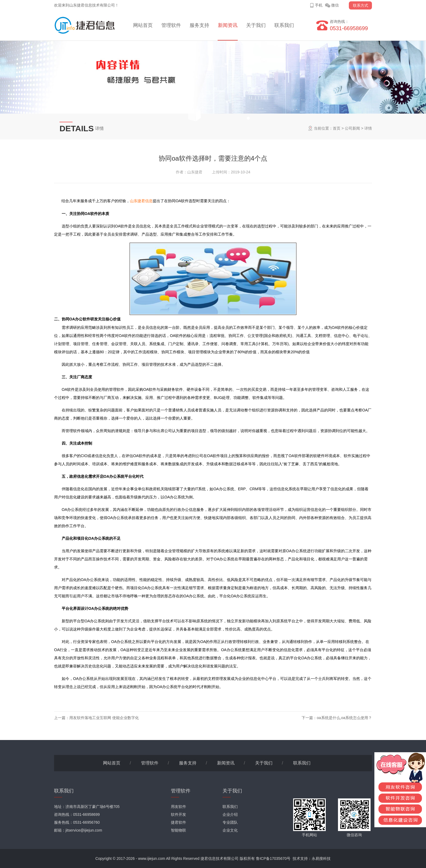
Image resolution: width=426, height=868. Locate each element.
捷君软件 (178, 822)
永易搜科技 (321, 858)
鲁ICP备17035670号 (273, 858)
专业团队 (230, 822)
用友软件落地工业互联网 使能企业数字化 (104, 718)
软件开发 (178, 814)
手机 (319, 5)
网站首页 (143, 25)
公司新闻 (352, 128)
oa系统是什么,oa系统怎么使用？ (344, 718)
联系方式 (361, 5)
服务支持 (199, 25)
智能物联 (178, 830)
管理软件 (171, 25)
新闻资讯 (228, 25)
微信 (335, 5)
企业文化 (230, 830)
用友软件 (178, 807)
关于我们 (256, 25)
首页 (337, 128)
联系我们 (284, 25)
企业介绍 (230, 814)
